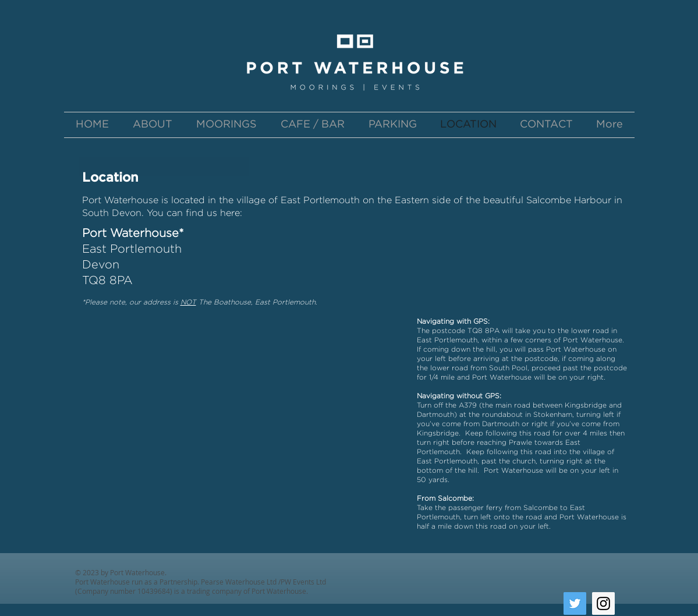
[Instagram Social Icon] (603, 603)
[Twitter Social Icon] (575, 603)
